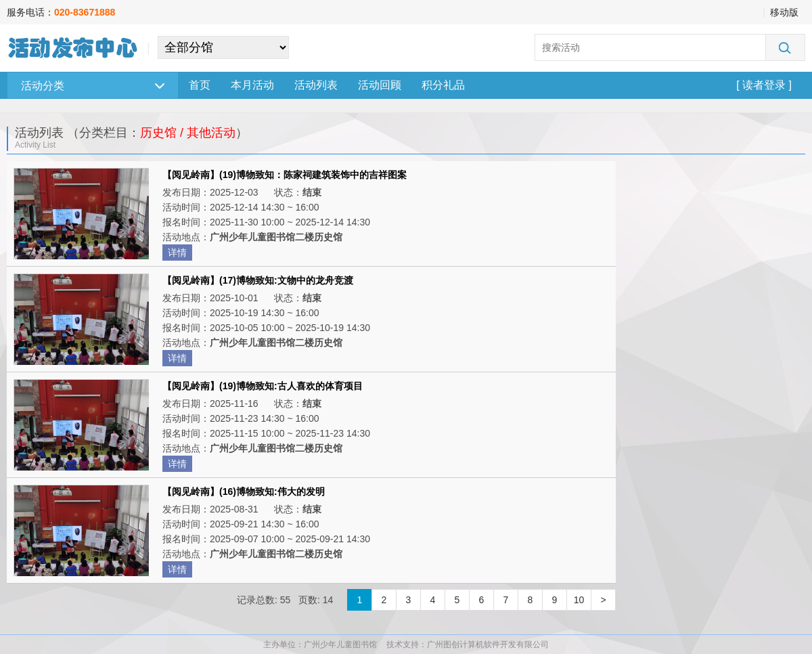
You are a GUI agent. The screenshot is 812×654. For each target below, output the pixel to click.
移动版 (784, 12)
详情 (177, 253)
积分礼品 (443, 85)
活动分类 (93, 86)
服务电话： (61, 12)
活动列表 (316, 85)
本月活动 (252, 85)
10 (579, 600)
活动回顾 (380, 85)
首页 (200, 85)
